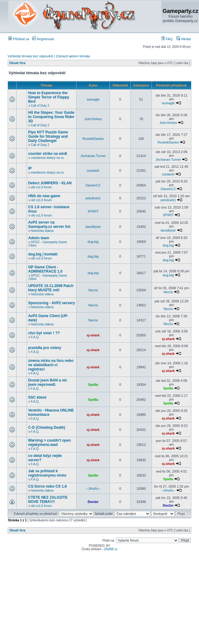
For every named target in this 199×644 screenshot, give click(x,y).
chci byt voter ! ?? (44, 333)
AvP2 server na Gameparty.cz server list (49, 224)
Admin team (39, 238)
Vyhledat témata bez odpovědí (30, 56)
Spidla (93, 385)
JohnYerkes (93, 119)
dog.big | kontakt (43, 254)
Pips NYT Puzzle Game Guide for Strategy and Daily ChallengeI (48, 136)
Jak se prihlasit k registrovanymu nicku (47, 473)
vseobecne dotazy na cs (47, 158)
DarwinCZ (93, 185)
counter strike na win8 (48, 154)
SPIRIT (93, 211)
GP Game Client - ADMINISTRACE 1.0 (45, 269)
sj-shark (93, 335)
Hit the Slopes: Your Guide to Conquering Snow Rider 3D (51, 117)
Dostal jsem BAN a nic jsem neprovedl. (48, 382)
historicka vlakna (42, 231)
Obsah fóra (17, 63)
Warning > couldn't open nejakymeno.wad (49, 443)
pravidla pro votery (45, 348)
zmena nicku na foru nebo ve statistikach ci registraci (51, 365)
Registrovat (43, 39)
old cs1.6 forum (41, 187)
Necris (93, 290)
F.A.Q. (35, 337)
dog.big (93, 242)
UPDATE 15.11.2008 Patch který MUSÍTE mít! (51, 288)
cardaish (93, 171)
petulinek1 (93, 198)
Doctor (93, 502)
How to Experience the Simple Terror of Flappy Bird (49, 97)
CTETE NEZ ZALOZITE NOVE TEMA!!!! (48, 500)
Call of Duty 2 (40, 106)
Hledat (184, 39)
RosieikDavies (93, 139)
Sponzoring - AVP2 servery (52, 303)
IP (30, 168)
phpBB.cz (111, 549)
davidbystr (93, 227)
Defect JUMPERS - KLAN (50, 183)
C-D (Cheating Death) (47, 427)
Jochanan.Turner (93, 156)
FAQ (167, 39)
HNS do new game (44, 196)
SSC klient (37, 397)
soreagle (93, 99)
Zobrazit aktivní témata (73, 56)
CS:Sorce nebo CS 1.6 (47, 486)
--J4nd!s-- (93, 489)
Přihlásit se (19, 39)
